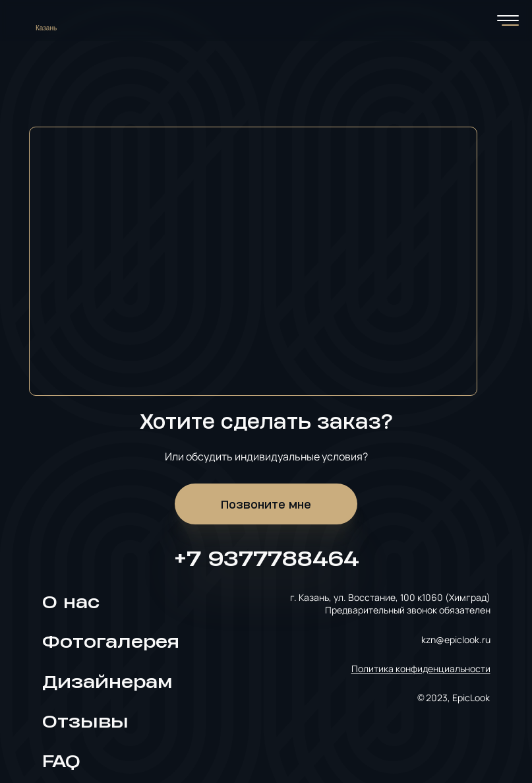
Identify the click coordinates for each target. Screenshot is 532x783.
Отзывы (85, 721)
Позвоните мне (266, 504)
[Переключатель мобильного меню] (508, 20)
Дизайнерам (107, 682)
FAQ (61, 761)
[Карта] (266, 248)
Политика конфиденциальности (421, 669)
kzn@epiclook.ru (456, 640)
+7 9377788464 (266, 558)
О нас (71, 602)
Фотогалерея (111, 642)
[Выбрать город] (51, 20)
